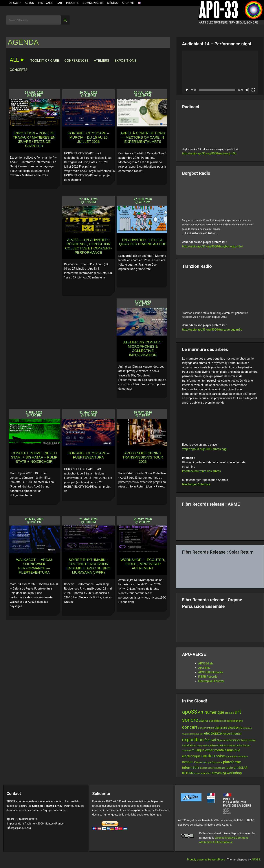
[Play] (187, 90)
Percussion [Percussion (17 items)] (201, 762)
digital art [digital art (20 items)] (221, 728)
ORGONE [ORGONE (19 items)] (188, 762)
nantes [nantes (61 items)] (208, 756)
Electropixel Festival (211, 681)
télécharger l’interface (196, 484)
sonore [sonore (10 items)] (197, 773)
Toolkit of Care (45, 60)
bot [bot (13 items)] (224, 721)
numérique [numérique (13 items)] (231, 756)
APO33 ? (15, 3)
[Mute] (247, 90)
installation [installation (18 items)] (189, 745)
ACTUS (29, 3)
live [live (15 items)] (248, 745)
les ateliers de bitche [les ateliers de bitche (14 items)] (235, 745)
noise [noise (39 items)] (220, 756)
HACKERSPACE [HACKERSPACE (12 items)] (233, 740)
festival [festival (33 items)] (210, 740)
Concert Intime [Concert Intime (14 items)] (206, 728)
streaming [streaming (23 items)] (219, 773)
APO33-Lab (206, 663)
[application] (220, 72)
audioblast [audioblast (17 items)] (215, 721)
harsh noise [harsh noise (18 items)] (248, 740)
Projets (72, 3)
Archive (128, 3)
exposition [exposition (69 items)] (193, 740)
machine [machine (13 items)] (186, 750)
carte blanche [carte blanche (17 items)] (235, 721)
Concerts (19, 70)
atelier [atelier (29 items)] (204, 721)
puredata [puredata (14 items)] (220, 768)
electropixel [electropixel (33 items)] (213, 733)
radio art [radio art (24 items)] (232, 768)
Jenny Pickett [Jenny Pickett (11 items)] (203, 746)
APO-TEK (204, 668)
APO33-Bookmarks (211, 672)
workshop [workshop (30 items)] (234, 773)
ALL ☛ (17, 60)
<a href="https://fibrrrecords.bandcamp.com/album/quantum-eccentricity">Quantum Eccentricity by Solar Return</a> (220, 570)
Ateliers (101, 60)
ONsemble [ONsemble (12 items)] (243, 757)
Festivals (45, 3)
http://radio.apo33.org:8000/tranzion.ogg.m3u (212, 330)
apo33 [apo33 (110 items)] (190, 712)
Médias (112, 3)
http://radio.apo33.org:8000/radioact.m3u (209, 153)
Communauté (93, 3)
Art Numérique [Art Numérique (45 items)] (211, 712)
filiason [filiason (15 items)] (221, 740)
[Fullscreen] (253, 90)
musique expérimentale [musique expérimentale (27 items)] (209, 750)
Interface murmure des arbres (201, 471)
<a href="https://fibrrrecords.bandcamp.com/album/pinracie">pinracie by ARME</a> (220, 522)
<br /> (220, 127)
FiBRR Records (208, 677)
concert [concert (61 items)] (190, 727)
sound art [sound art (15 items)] (206, 773)
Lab (59, 3)
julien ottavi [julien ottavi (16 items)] (216, 745)
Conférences (76, 60)
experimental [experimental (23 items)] (232, 733)
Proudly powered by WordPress (206, 860)
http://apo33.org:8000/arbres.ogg (205, 449)
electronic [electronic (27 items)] (235, 727)
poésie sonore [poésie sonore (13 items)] (207, 768)
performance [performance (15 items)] (215, 762)
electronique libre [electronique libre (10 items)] (196, 734)
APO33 (256, 860)
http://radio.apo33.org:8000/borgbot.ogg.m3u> (213, 246)
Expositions (125, 60)
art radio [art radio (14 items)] (229, 713)
